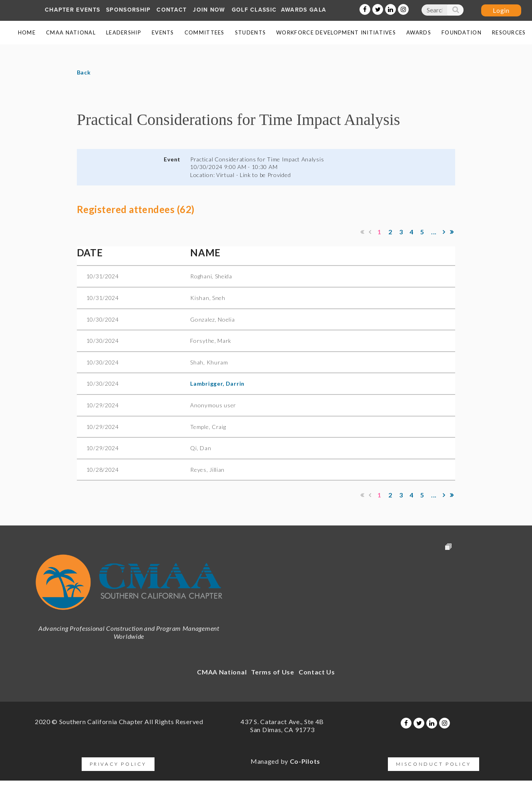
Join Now (209, 10)
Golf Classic (254, 10)
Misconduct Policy (434, 764)
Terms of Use (272, 672)
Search (455, 12)
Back (84, 72)
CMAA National (222, 672)
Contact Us (317, 672)
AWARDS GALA (304, 10)
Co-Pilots (305, 761)
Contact (172, 10)
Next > (444, 232)
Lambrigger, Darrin (217, 383)
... (434, 232)
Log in (501, 10)
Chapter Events (72, 10)
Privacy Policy (118, 764)
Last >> (452, 232)
